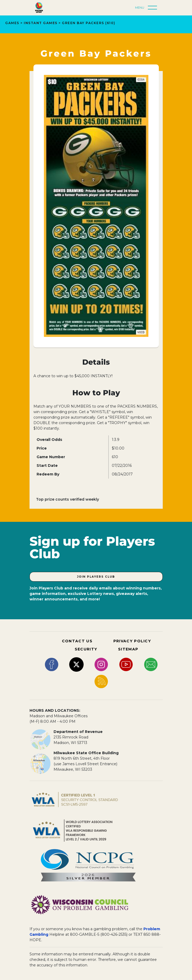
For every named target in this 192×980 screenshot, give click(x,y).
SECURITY (86, 649)
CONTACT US (77, 641)
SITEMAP (128, 649)
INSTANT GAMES (41, 23)
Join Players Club (96, 577)
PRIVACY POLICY (132, 641)
